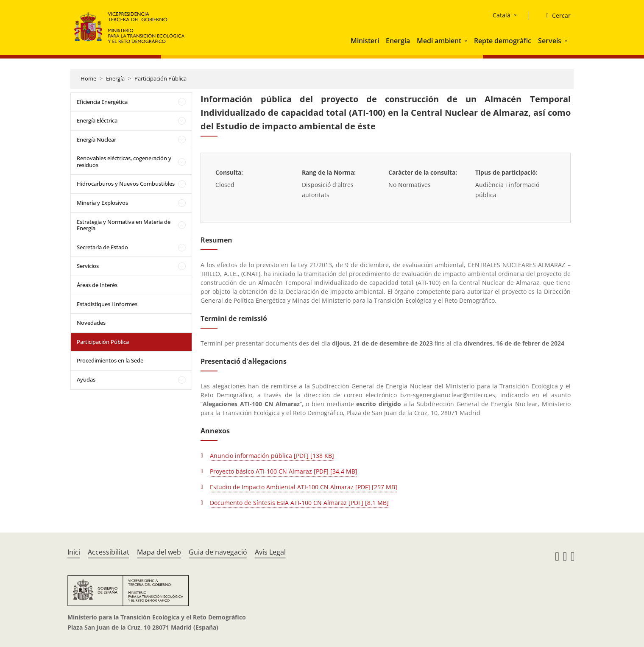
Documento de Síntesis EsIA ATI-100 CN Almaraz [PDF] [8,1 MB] (299, 503)
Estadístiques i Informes (107, 304)
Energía (115, 78)
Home (88, 78)
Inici (74, 552)
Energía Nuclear (96, 139)
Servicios (88, 266)
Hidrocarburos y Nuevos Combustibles (126, 184)
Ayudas (86, 379)
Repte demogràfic (503, 41)
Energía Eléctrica (97, 120)
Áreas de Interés (97, 285)
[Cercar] (555, 16)
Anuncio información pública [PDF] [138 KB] (272, 456)
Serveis (550, 41)
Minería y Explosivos (102, 203)
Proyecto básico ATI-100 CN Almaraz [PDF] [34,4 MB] (284, 471)
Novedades (91, 323)
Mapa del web (159, 552)
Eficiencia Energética (102, 102)
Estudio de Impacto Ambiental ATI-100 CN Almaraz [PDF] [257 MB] (304, 487)
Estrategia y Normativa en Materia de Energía (124, 225)
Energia (398, 41)
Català (502, 15)
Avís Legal (270, 552)
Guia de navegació (218, 552)
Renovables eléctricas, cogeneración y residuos (124, 162)
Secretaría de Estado (102, 247)
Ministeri (365, 41)
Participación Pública (160, 78)
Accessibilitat (109, 552)
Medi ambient (439, 41)
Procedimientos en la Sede (110, 360)
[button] (467, 41)
